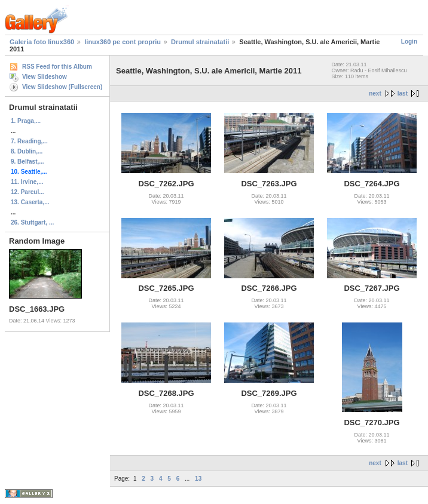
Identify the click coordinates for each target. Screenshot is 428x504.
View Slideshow (45, 77)
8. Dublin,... (27, 151)
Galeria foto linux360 (42, 42)
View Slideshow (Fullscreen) (62, 87)
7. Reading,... (29, 141)
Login (409, 42)
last (403, 93)
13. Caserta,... (30, 202)
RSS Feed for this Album (57, 67)
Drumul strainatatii (200, 42)
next (375, 93)
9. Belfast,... (27, 162)
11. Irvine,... (27, 182)
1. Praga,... (26, 121)
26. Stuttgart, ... (32, 222)
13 (198, 479)
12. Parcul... (27, 192)
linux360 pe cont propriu (123, 42)
